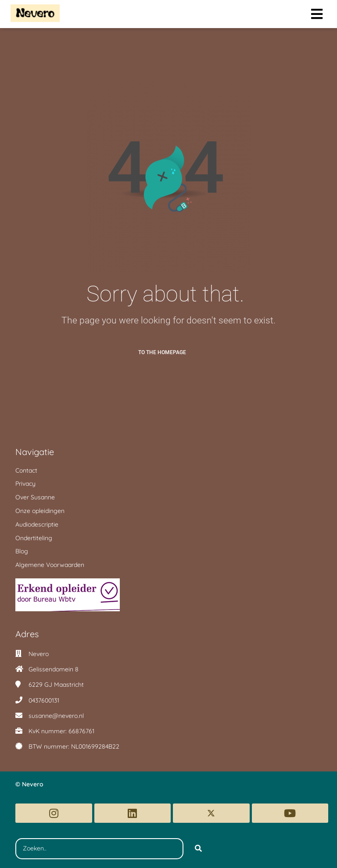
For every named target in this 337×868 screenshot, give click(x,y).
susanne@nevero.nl (56, 716)
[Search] (198, 849)
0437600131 (44, 700)
